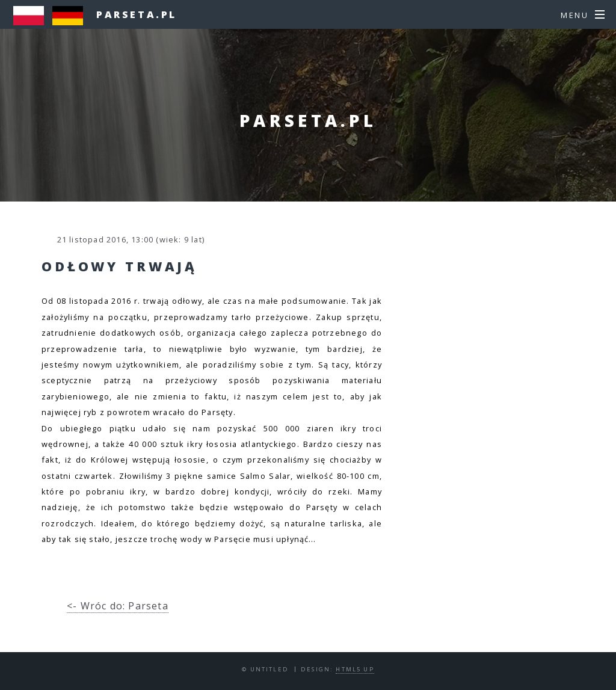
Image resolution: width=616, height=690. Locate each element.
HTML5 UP (355, 669)
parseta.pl (137, 14)
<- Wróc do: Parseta (118, 606)
